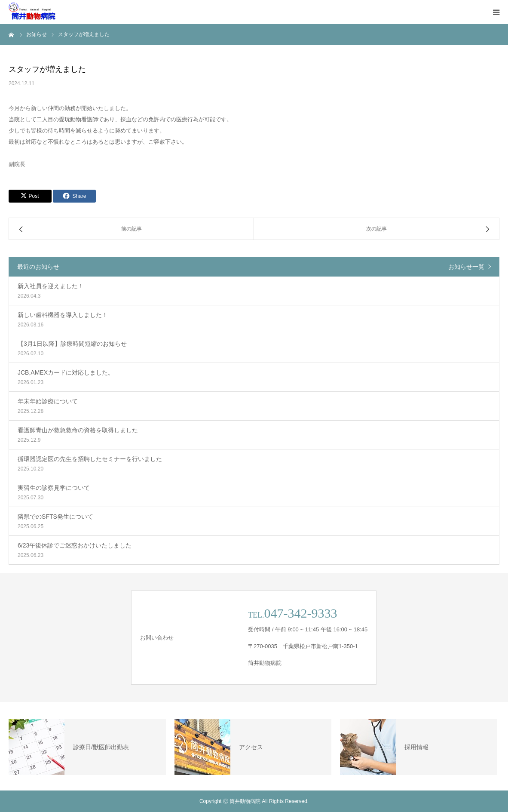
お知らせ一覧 (466, 267)
